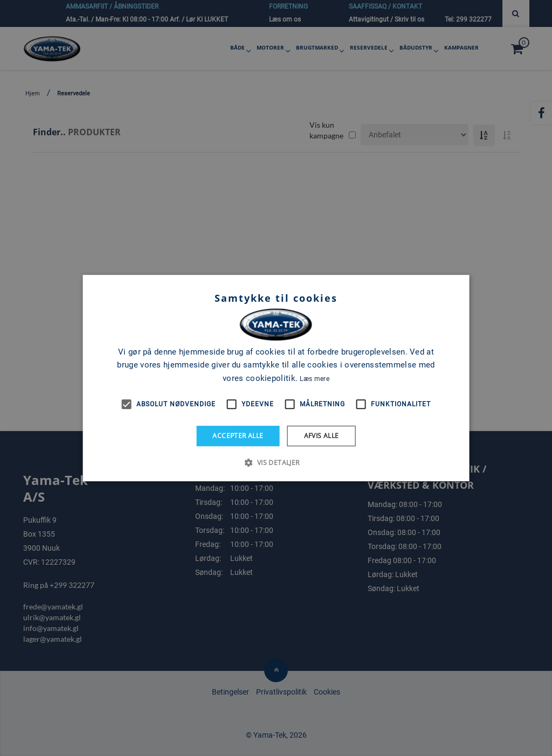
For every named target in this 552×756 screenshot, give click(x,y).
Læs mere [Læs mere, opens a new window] (314, 379)
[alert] (276, 378)
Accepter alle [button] (238, 436)
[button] (276, 462)
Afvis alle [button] (322, 436)
